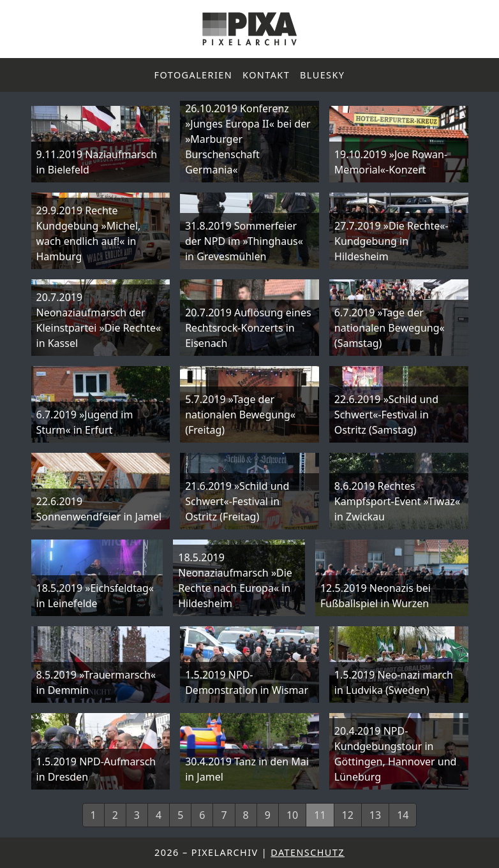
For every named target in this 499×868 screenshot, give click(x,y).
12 (348, 815)
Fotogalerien (194, 75)
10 (292, 815)
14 (403, 815)
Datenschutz (308, 852)
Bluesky (322, 75)
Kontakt (266, 75)
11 (320, 815)
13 (375, 815)
